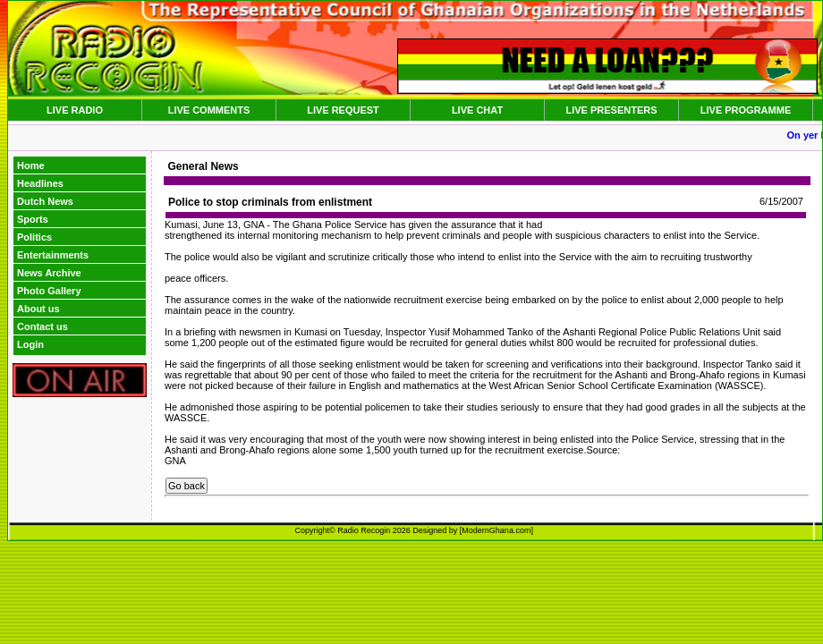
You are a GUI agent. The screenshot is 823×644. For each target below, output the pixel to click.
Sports (33, 219)
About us (38, 309)
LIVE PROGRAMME (746, 110)
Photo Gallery (49, 291)
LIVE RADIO (75, 110)
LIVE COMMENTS (209, 110)
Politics (34, 237)
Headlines (40, 183)
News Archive (49, 273)
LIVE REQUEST (343, 110)
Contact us (42, 326)
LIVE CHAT (477, 110)
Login (30, 344)
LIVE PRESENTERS (611, 110)
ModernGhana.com (496, 530)
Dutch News (45, 201)
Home (31, 165)
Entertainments (53, 255)
